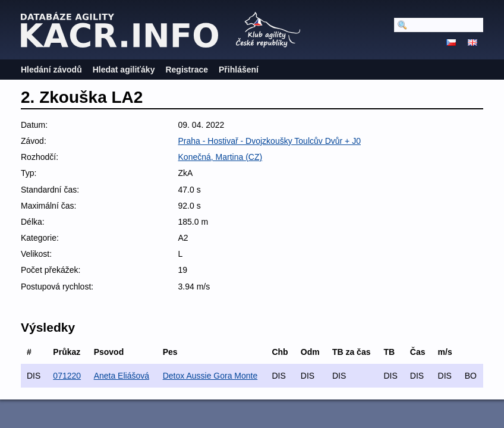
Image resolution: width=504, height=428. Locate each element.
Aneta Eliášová (122, 376)
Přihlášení (239, 70)
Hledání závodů (51, 70)
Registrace (187, 70)
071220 (67, 376)
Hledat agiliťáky (124, 70)
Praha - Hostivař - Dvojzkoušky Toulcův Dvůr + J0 (270, 141)
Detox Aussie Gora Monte (210, 376)
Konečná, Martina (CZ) (220, 157)
